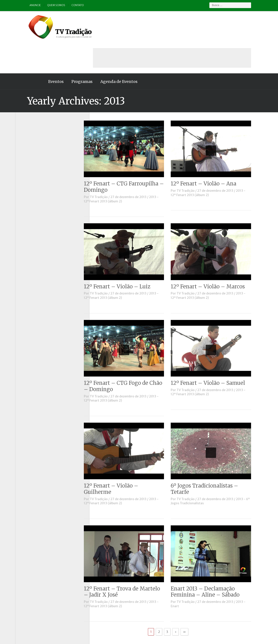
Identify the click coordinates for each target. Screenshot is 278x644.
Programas (70, 51)
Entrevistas (28, 169)
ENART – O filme (32, 163)
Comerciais (28, 151)
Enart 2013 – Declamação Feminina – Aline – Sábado (217, 561)
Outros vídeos (30, 193)
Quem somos (45, 5)
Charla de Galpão (32, 145)
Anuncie (24, 5)
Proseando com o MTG (37, 211)
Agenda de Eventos (107, 51)
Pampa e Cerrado (32, 199)
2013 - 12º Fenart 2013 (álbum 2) (133, 168)
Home (24, 51)
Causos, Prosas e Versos (37, 139)
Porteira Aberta (31, 205)
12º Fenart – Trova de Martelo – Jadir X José (134, 561)
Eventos (44, 51)
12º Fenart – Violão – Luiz (129, 256)
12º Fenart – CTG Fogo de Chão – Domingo (135, 355)
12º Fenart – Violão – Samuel (220, 352)
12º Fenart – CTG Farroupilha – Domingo (136, 156)
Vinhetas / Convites (34, 235)
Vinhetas (26, 229)
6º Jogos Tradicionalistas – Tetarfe (216, 458)
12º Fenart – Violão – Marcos (219, 256)
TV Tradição (110, 166)
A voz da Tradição (33, 133)
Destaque (27, 157)
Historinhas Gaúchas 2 (36, 181)
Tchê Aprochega (32, 217)
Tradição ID (28, 224)
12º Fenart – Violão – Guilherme (123, 458)
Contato (66, 5)
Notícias (26, 187)
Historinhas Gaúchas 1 (36, 175)
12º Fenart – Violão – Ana (215, 153)
